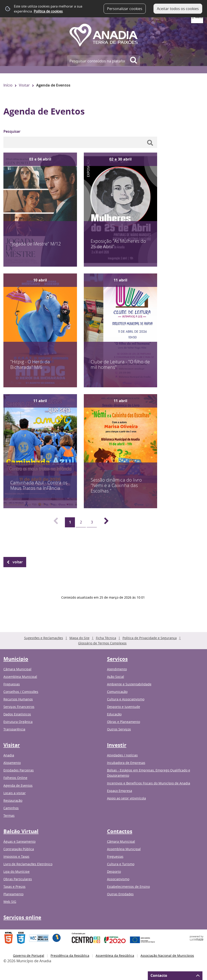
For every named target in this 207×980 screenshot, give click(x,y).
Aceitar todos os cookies (178, 9)
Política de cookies (48, 11)
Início (8, 85)
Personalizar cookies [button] (125, 9)
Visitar (24, 85)
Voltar (18, 562)
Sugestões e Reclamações (44, 638)
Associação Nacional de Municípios (167, 956)
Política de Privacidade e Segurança (150, 638)
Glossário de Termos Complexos (102, 643)
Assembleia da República (115, 956)
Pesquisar (12, 131)
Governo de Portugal (29, 956)
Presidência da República (70, 956)
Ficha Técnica (106, 638)
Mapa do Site (79, 638)
